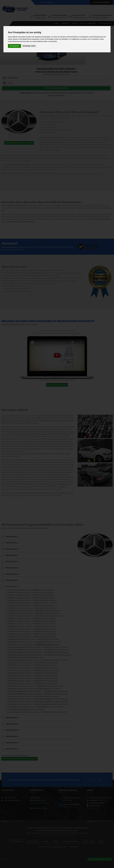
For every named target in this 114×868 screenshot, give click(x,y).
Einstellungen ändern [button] (29, 46)
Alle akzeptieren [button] (14, 46)
